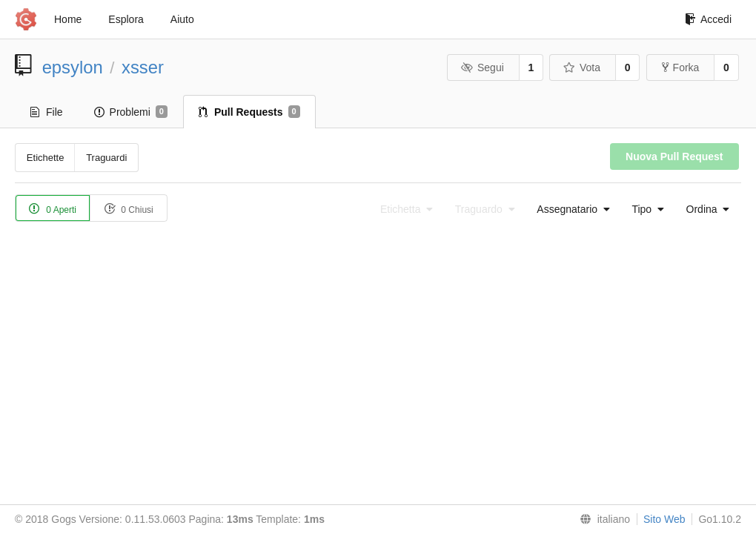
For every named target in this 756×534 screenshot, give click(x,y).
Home (68, 19)
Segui (482, 67)
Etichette (46, 158)
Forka (681, 67)
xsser (143, 67)
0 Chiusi (129, 209)
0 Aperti (53, 209)
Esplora (126, 19)
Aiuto (182, 19)
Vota (581, 67)
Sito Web (664, 519)
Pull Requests (249, 112)
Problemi (131, 112)
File (47, 112)
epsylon (73, 67)
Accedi (708, 19)
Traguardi (106, 158)
